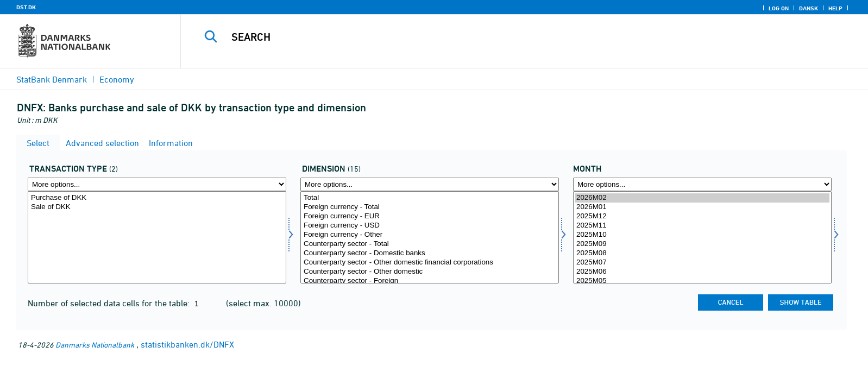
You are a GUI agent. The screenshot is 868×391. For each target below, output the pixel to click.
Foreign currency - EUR (430, 216)
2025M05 (702, 281)
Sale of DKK (157, 207)
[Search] (498, 37)
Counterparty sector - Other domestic (430, 272)
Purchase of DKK (157, 198)
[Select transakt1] (157, 237)
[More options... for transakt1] (157, 184)
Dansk (809, 8)
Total (430, 198)
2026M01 (702, 207)
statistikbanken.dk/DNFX (187, 344)
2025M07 (702, 263)
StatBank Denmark (52, 79)
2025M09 (702, 244)
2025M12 (702, 216)
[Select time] (702, 237)
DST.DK (26, 7)
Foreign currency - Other (430, 235)
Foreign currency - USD (430, 226)
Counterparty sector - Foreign (430, 281)
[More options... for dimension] (430, 184)
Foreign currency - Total (430, 207)
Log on (779, 8)
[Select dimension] (430, 237)
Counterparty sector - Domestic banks (430, 253)
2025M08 (702, 253)
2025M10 (702, 235)
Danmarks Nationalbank (95, 345)
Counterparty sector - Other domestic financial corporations (430, 263)
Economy (117, 79)
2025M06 (702, 272)
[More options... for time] (702, 184)
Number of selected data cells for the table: (110, 303)
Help (835, 8)
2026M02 (702, 198)
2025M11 (702, 226)
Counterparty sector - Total (430, 244)
